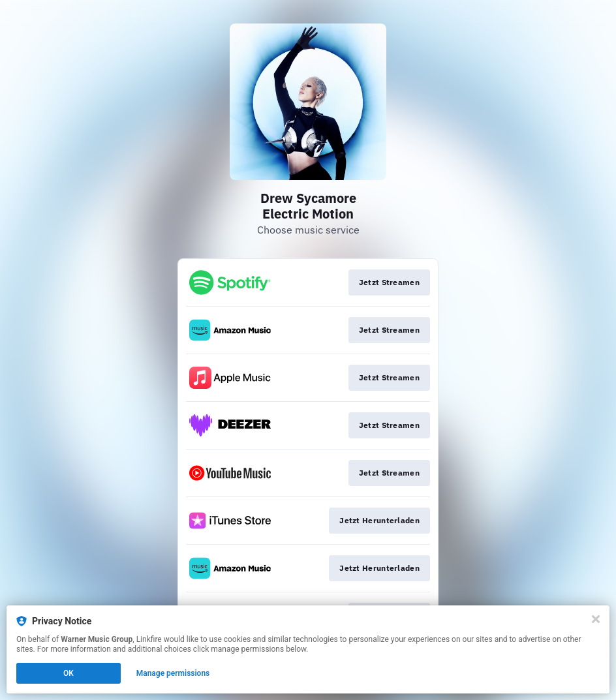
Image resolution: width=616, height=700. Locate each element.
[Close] (596, 619)
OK (69, 673)
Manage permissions (173, 673)
